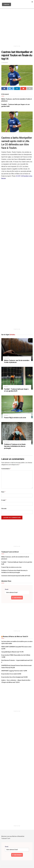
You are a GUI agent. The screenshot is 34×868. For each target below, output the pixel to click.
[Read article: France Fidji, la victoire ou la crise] (17, 407)
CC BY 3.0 (19, 176)
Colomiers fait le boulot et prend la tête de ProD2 (16, 576)
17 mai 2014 (4, 63)
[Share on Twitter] (11, 89)
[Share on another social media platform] (30, 89)
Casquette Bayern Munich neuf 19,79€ (12, 652)
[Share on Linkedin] (17, 89)
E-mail (4, 500)
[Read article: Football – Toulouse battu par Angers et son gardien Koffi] (17, 378)
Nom (3, 492)
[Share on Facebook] (4, 89)
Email (7, 589)
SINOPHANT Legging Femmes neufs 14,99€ (14, 671)
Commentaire (6, 469)
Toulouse (7, 358)
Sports (6, 387)
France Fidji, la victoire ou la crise (15, 418)
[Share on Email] (23, 89)
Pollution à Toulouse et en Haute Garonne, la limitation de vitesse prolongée (15, 446)
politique (7, 442)
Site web (4, 509)
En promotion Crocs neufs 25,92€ (11, 674)
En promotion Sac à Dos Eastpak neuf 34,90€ (14, 677)
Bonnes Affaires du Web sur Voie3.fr (16, 637)
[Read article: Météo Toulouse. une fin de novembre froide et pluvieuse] (17, 350)
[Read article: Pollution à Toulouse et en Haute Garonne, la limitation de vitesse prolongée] (17, 433)
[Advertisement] (17, 25)
